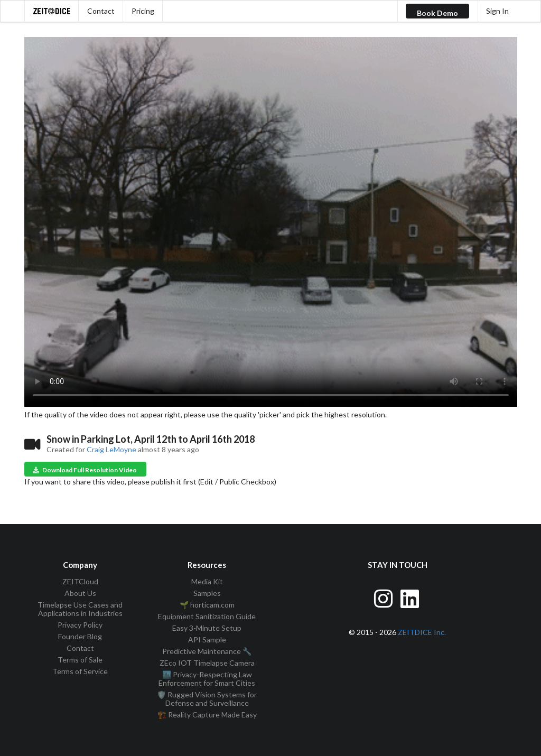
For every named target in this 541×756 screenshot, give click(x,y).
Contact (101, 11)
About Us (80, 593)
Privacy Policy (80, 625)
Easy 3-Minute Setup (207, 628)
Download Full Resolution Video (85, 470)
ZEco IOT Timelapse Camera (207, 663)
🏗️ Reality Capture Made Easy (207, 715)
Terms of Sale (80, 660)
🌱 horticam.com (207, 605)
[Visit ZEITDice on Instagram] (384, 597)
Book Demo (437, 13)
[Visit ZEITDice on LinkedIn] (411, 597)
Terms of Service (80, 671)
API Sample (207, 640)
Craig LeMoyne (111, 449)
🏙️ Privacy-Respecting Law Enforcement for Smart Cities (207, 679)
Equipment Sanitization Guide (207, 616)
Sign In (497, 11)
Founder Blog (80, 636)
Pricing (143, 11)
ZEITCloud (80, 582)
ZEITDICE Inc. (422, 632)
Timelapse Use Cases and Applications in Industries (80, 609)
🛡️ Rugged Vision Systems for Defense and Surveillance (207, 699)
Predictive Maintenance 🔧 (207, 651)
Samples (207, 593)
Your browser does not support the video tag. (271, 222)
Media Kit (207, 582)
